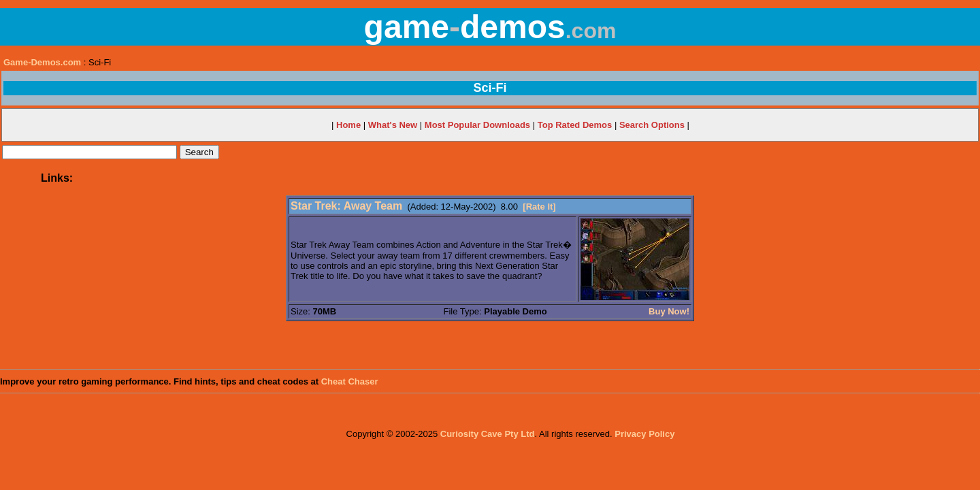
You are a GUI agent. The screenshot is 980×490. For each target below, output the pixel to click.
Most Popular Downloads (477, 125)
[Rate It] (539, 207)
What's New (393, 125)
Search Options (652, 125)
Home (348, 125)
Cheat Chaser (350, 381)
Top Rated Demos (575, 125)
